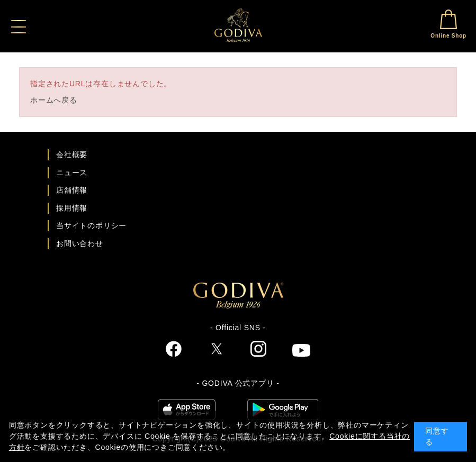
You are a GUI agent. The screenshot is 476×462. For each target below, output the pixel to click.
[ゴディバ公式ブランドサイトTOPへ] (238, 306)
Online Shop (448, 24)
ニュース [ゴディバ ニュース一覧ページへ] (72, 173)
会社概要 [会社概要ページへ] (72, 155)
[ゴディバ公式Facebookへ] (174, 350)
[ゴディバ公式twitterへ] (217, 350)
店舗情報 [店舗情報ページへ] (72, 190)
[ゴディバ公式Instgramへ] (258, 350)
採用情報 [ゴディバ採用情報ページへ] (72, 208)
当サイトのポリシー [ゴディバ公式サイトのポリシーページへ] (91, 225)
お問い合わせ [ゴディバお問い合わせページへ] (80, 243)
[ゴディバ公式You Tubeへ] (301, 352)
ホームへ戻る (54, 100)
